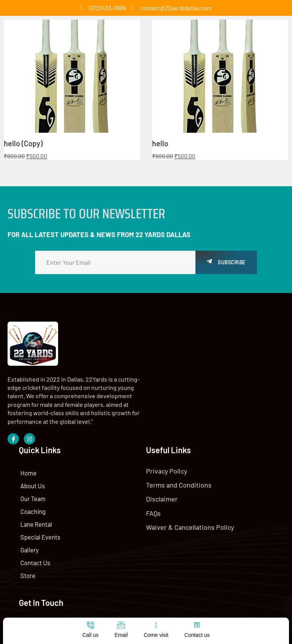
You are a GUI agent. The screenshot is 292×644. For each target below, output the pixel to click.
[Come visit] (156, 625)
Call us (90, 635)
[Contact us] (197, 625)
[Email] (121, 625)
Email (121, 635)
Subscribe (226, 262)
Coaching (172, 390)
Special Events (179, 416)
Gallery (168, 429)
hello (160, 144)
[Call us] (91, 625)
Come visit (156, 635)
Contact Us (174, 442)
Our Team (172, 378)
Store (167, 455)
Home (167, 352)
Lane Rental (175, 403)
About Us (171, 365)
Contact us (197, 635)
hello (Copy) (23, 144)
